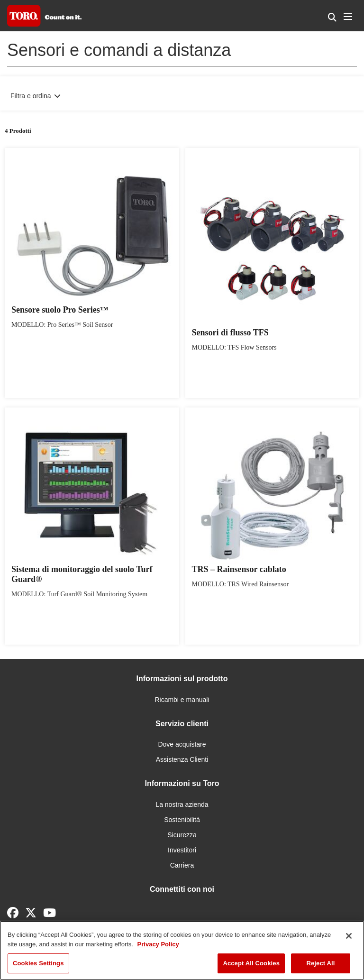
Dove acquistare (182, 744)
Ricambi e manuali (182, 700)
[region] (182, 950)
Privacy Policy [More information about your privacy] (158, 944)
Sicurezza (182, 835)
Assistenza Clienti (182, 759)
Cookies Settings (38, 963)
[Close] (349, 936)
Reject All (320, 963)
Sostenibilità (182, 820)
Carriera (182, 865)
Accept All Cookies (251, 963)
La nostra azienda (182, 804)
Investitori (182, 850)
